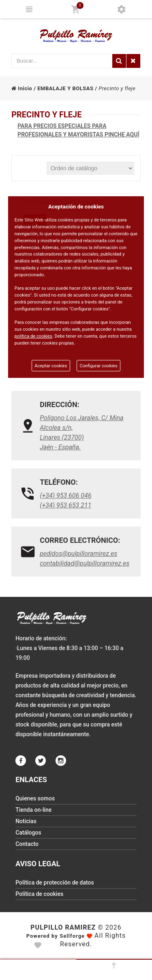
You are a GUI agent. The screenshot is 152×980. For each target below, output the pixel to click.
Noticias (26, 821)
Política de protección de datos (55, 882)
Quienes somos (35, 798)
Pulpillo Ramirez (63, 927)
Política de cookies (39, 894)
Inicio (22, 88)
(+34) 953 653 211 (65, 505)
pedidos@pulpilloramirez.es (78, 554)
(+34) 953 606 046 (65, 495)
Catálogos (28, 833)
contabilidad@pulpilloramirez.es (85, 563)
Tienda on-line (33, 810)
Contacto (27, 844)
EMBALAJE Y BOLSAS (65, 88)
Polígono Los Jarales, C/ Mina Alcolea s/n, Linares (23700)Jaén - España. (81, 433)
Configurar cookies (98, 366)
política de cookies (33, 336)
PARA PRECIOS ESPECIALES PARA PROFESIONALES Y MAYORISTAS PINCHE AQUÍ (78, 130)
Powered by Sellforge (56, 936)
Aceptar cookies (51, 366)
